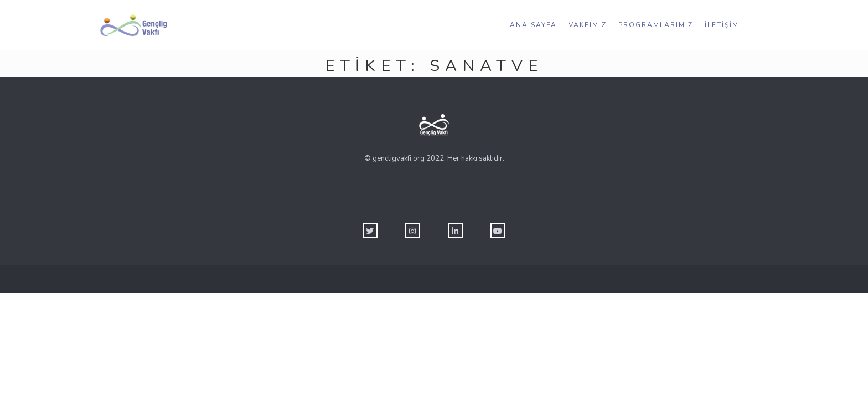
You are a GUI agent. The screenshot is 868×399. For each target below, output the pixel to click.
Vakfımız (588, 25)
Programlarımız (656, 25)
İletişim (722, 25)
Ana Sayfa (533, 25)
